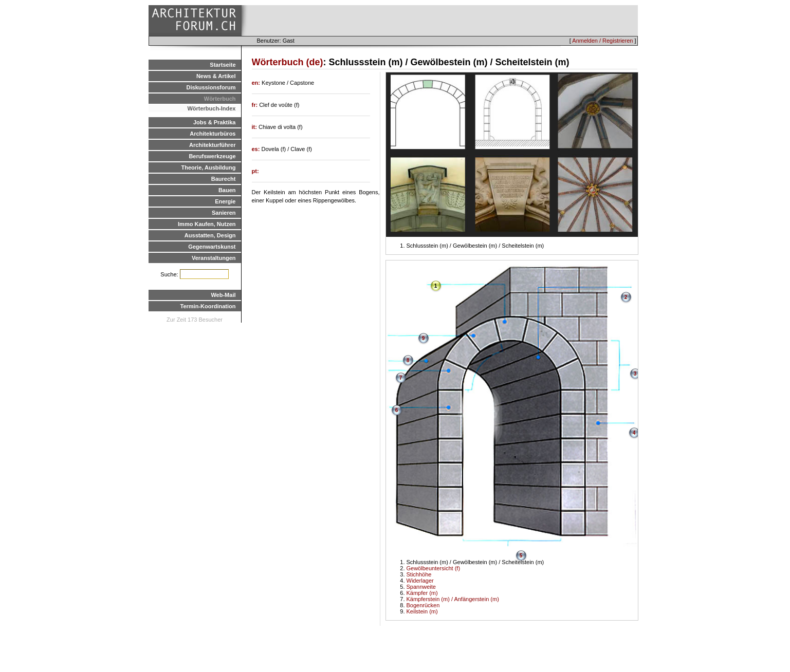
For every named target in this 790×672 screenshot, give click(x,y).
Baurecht (224, 179)
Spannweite (421, 587)
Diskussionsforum (211, 87)
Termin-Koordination (208, 306)
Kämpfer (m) (422, 593)
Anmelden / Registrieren (602, 41)
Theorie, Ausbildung (209, 167)
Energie (225, 201)
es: (257, 149)
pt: (255, 171)
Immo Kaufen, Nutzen (207, 224)
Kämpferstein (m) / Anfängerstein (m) (453, 599)
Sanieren (224, 213)
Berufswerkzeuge (212, 156)
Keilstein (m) (422, 611)
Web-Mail (223, 295)
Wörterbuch (220, 99)
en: (257, 83)
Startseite (223, 65)
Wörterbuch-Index (211, 108)
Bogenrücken (423, 605)
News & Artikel (216, 76)
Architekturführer (212, 145)
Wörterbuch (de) (288, 62)
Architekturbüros (213, 134)
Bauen (227, 190)
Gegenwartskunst (212, 247)
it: (255, 127)
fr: (256, 105)
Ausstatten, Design (210, 235)
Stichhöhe (419, 574)
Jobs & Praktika (215, 122)
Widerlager (420, 581)
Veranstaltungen (214, 258)
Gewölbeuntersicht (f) (434, 568)
